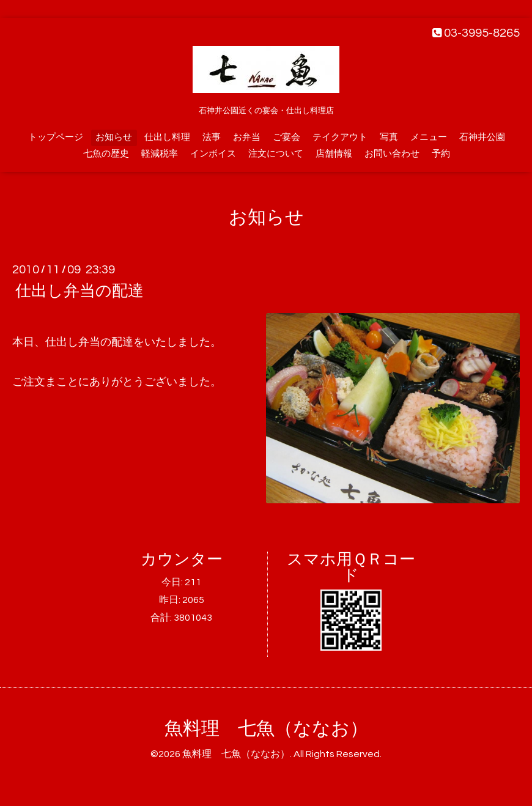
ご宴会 (286, 137)
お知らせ (114, 137)
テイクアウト (340, 137)
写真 (389, 137)
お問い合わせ (392, 154)
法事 (212, 137)
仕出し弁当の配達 (79, 291)
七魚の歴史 (106, 154)
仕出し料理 (167, 137)
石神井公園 (482, 137)
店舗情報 (334, 154)
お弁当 (247, 137)
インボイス (213, 154)
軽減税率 (160, 154)
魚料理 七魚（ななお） (266, 729)
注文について (276, 154)
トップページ (56, 137)
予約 (441, 154)
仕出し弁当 (73, 342)
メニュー (429, 137)
